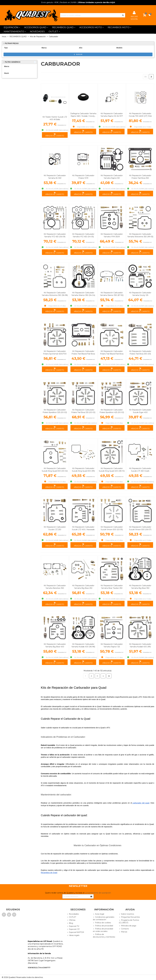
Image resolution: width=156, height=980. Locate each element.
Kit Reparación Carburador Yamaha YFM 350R (112, 235)
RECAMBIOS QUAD (63, 27)
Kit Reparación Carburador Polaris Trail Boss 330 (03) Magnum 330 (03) (140, 354)
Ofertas (71, 920)
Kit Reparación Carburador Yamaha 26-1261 (55, 177)
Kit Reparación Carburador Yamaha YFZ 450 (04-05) (83, 235)
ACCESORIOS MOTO (91, 27)
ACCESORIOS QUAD (35, 27)
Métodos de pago (128, 926)
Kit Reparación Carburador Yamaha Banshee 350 (55, 587)
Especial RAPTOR (75, 932)
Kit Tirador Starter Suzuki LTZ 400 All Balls (55, 118)
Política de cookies (102, 923)
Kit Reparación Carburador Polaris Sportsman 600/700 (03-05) (55, 354)
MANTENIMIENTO (14, 31)
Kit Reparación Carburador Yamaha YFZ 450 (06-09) (55, 235)
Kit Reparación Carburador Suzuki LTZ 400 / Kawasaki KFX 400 (83, 530)
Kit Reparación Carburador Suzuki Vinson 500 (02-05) (112, 528)
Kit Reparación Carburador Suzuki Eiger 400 (140, 411)
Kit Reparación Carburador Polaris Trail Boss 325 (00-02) (83, 411)
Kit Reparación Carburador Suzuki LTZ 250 (55, 528)
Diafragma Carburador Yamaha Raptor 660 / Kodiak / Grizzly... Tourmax (83, 116)
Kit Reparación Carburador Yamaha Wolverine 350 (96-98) (55, 294)
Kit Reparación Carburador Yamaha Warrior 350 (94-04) (83, 294)
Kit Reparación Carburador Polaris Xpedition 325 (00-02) (55, 411)
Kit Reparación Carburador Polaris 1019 (83, 177)
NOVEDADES (37, 31)
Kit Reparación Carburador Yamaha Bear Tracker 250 (112, 587)
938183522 (33, 968)
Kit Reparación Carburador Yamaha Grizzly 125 (140, 294)
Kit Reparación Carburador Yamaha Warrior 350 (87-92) (112, 294)
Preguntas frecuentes (129, 917)
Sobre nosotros (126, 914)
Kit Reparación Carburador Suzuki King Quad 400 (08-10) (112, 470)
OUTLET (53, 31)
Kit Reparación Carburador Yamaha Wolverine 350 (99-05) (140, 235)
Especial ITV (73, 926)
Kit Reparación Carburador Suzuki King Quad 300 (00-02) (55, 470)
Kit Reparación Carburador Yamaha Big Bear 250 (83, 587)
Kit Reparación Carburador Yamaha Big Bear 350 (140, 587)
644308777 (45, 968)
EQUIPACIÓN (11, 27)
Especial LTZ (73, 929)
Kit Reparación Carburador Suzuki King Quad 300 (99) (83, 470)
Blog (70, 923)
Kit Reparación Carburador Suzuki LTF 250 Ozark (140, 470)
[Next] (151, 77)
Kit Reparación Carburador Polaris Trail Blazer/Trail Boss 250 (83, 354)
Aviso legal (98, 914)
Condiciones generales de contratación (104, 918)
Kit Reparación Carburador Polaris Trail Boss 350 (140, 177)
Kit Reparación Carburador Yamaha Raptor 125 (112, 645)
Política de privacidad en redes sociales (103, 930)
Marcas (123, 932)
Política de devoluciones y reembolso (104, 936)
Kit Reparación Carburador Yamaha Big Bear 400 (55, 645)
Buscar (78, 54)
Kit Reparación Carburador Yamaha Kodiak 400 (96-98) (83, 645)
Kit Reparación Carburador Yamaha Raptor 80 (112, 177)
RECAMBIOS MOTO (119, 27)
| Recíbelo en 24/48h (59, 2)
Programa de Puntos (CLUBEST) (129, 921)
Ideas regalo (73, 935)
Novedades (73, 914)
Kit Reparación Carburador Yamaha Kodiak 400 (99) (140, 645)
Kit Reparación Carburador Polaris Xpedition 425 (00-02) (112, 411)
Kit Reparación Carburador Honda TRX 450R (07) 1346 (140, 115)
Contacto (124, 929)
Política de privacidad (103, 926)
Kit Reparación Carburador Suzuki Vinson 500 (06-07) (140, 528)
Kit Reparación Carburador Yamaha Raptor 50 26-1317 (112, 115)
